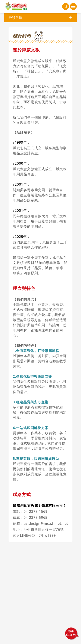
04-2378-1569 (35, 511)
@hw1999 (47, 535)
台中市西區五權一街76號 (44, 529)
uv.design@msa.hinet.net (46, 523)
